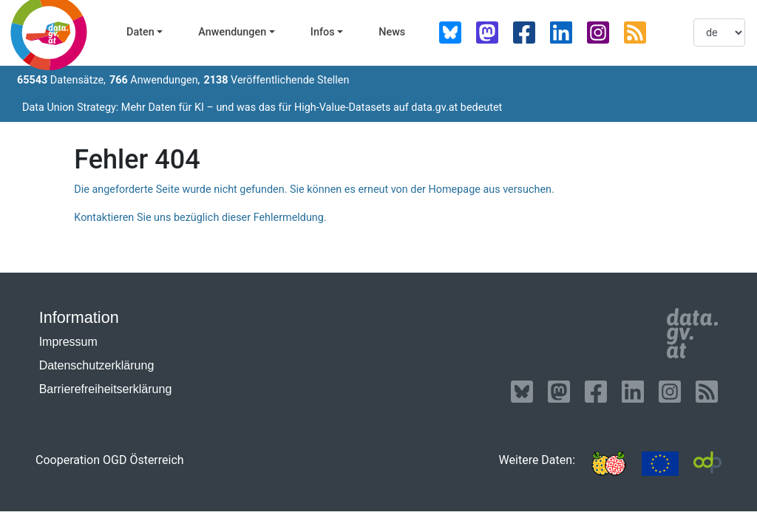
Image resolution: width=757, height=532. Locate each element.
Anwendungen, (155, 80)
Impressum (68, 342)
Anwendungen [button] (232, 32)
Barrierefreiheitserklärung (106, 389)
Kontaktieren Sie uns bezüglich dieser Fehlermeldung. (200, 218)
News (392, 32)
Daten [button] (140, 32)
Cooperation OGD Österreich (110, 460)
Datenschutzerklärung (97, 365)
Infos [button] (323, 32)
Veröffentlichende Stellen (276, 80)
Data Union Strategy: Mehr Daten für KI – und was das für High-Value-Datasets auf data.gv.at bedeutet (262, 108)
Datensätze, (61, 80)
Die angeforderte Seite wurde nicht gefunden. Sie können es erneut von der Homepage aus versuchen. (314, 190)
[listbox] (719, 33)
